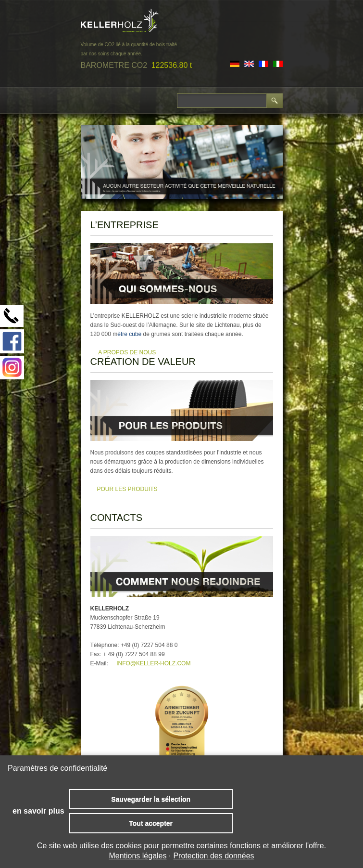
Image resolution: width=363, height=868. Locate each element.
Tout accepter (151, 823)
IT (278, 64)
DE (235, 64)
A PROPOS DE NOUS (127, 352)
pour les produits (127, 489)
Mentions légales (138, 856)
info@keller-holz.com (153, 663)
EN (249, 64)
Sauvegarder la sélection (151, 799)
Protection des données (213, 856)
